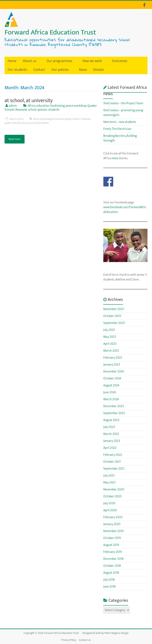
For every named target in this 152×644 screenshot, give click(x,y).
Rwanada (21, 110)
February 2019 (113, 552)
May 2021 (109, 483)
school (32, 110)
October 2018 (112, 566)
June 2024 (110, 392)
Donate (99, 70)
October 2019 (112, 538)
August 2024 (111, 385)
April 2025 (110, 344)
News (83, 70)
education (43, 106)
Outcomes (120, 61)
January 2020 (112, 524)
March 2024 (111, 399)
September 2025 (114, 323)
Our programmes (59, 61)
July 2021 (109, 476)
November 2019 (113, 531)
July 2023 (109, 427)
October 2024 (112, 378)
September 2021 (114, 469)
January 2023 (112, 441)
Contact (39, 70)
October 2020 (112, 496)
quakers (8, 123)
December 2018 (113, 559)
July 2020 (109, 503)
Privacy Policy (69, 640)
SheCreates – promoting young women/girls (123, 113)
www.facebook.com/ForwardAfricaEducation (125, 210)
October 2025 (112, 316)
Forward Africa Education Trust (50, 32)
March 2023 (111, 434)
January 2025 (112, 365)
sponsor (42, 110)
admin (13, 106)
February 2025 (113, 358)
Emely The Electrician (117, 129)
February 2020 (113, 517)
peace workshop (76, 106)
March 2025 (111, 351)
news (115, 158)
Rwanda (17, 123)
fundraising (57, 106)
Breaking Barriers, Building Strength (120, 138)
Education (59, 119)
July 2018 (109, 580)
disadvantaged (47, 119)
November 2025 (114, 309)
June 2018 (109, 587)
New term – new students (120, 122)
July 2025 (109, 330)
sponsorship (34, 123)
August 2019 (111, 545)
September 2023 (114, 413)
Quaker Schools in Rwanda (78, 119)
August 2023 (111, 420)
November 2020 (114, 489)
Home (12, 61)
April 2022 (110, 448)
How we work (92, 61)
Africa (32, 106)
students (54, 110)
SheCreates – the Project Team (123, 103)
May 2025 (110, 337)
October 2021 (112, 462)
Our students (17, 70)
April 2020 (110, 510)
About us (29, 61)
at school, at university (29, 101)
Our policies (60, 70)
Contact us (85, 640)
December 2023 (114, 406)
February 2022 (113, 455)
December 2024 (114, 372)
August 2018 (111, 573)
